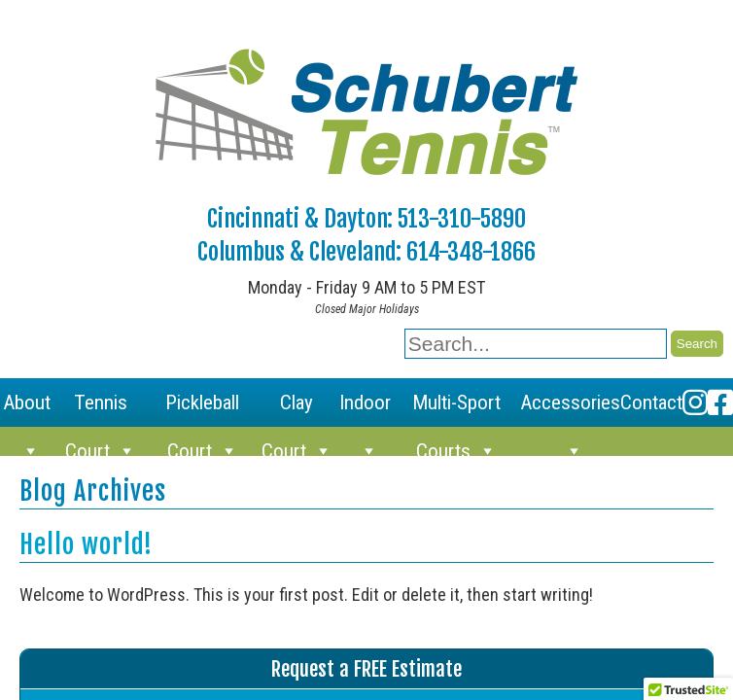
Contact (651, 402)
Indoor (365, 409)
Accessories (570, 409)
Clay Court (297, 409)
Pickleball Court (202, 409)
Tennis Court (101, 409)
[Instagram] (695, 402)
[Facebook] (720, 402)
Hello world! (86, 544)
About (27, 409)
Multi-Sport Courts (456, 409)
